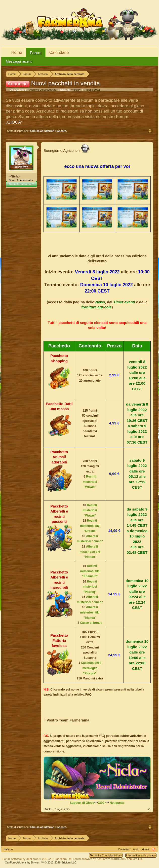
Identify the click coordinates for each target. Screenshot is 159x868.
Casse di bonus (91, 623)
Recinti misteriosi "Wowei (90, 482)
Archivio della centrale (43, 90)
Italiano (8, 849)
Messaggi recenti (19, 61)
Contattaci (124, 849)
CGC (101, 803)
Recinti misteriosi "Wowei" (90, 510)
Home (17, 52)
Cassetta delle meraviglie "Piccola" (91, 668)
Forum (36, 53)
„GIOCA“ (14, 122)
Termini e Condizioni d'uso (106, 855)
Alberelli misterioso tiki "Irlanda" (90, 552)
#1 (149, 809)
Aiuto (136, 849)
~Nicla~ (76, 90)
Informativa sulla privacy (141, 855)
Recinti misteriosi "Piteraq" (90, 587)
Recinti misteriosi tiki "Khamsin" (90, 571)
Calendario (59, 52)
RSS (153, 849)
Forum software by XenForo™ (108, 859)
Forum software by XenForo (37, 859)
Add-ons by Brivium (41, 862)
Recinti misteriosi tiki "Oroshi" (90, 526)
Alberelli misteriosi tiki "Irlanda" (90, 612)
